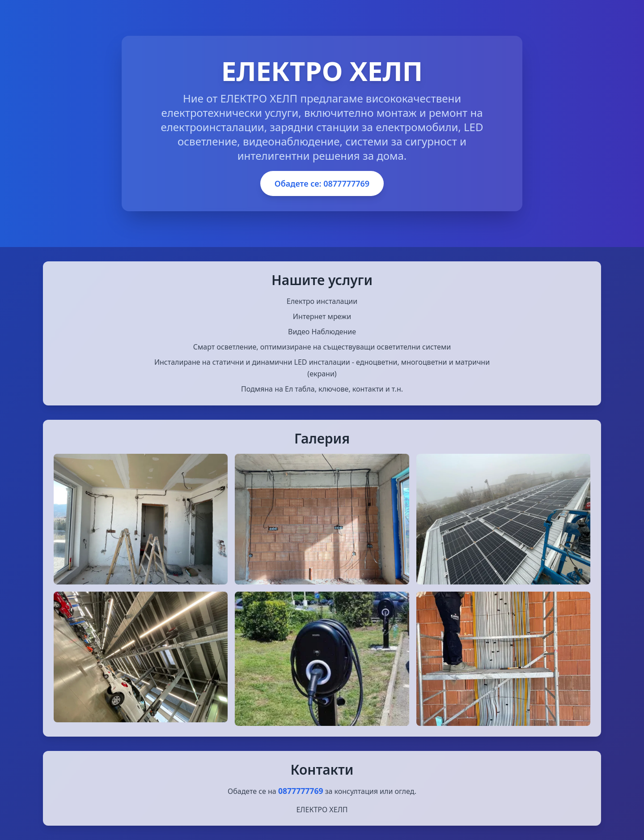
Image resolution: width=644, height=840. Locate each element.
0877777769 (301, 791)
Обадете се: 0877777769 (322, 183)
